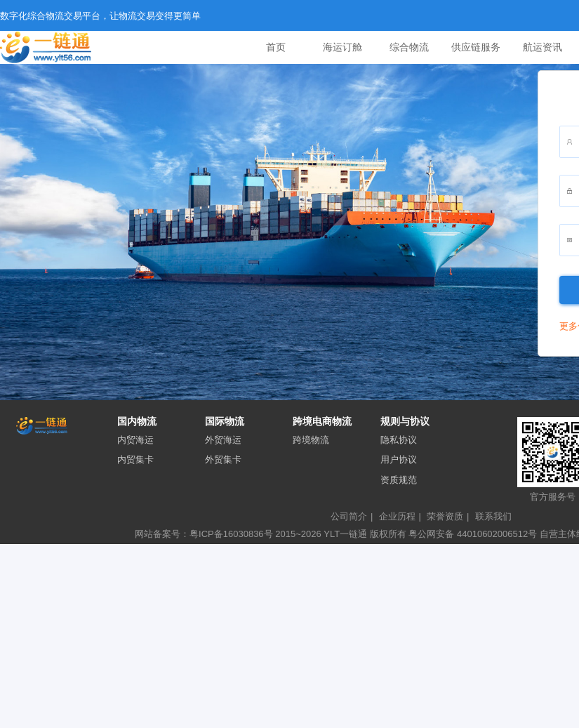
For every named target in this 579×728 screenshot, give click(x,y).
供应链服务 (476, 47)
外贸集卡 (223, 459)
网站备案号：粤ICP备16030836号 (204, 534)
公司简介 (352, 516)
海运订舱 (342, 47)
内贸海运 (135, 440)
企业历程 (400, 516)
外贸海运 (223, 440)
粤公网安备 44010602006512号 (474, 534)
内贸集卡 (135, 459)
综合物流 (409, 47)
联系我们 (493, 516)
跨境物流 (311, 440)
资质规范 (399, 480)
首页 (276, 47)
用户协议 (399, 459)
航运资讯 (543, 47)
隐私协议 (399, 440)
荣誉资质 (448, 516)
